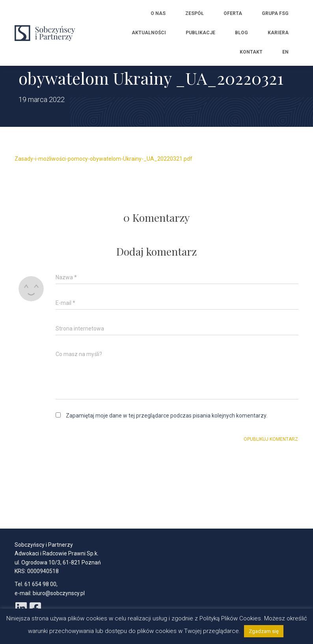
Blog (241, 33)
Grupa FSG (275, 13)
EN (285, 52)
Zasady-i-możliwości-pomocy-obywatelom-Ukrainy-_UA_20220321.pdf (103, 159)
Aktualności (149, 33)
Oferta (233, 13)
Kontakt (251, 52)
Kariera (278, 33)
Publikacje (200, 33)
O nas (158, 13)
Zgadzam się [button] (264, 631)
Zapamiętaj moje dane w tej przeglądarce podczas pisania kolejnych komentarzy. (167, 416)
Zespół (195, 13)
